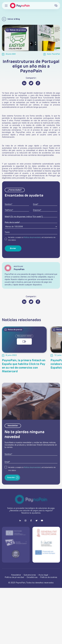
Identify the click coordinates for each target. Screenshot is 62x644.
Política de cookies (49, 577)
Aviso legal (44, 575)
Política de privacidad (32, 238)
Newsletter (16, 575)
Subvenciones (30, 575)
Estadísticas (32, 577)
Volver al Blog (11, 19)
